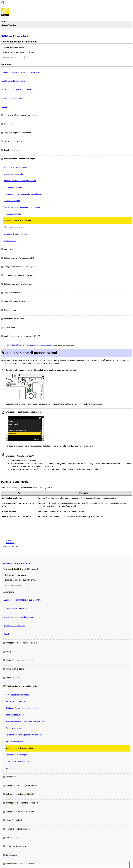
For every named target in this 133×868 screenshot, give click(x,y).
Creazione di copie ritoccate (16, 234)
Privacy (9, 540)
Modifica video (10, 241)
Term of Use (10, 543)
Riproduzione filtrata (12, 214)
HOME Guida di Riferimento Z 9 (15, 36)
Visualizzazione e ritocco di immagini (38, 345)
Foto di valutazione (12, 201)
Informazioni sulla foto (13, 174)
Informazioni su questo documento (17, 90)
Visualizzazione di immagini (16, 167)
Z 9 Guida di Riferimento (15, 345)
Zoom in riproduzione (13, 187)
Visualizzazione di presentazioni (18, 221)
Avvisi (4, 107)
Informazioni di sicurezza (12, 98)
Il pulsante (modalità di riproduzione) (20, 181)
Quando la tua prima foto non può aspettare (20, 72)
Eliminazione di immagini (14, 227)
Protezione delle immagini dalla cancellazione (23, 194)
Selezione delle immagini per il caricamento (22, 207)
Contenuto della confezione (13, 81)
